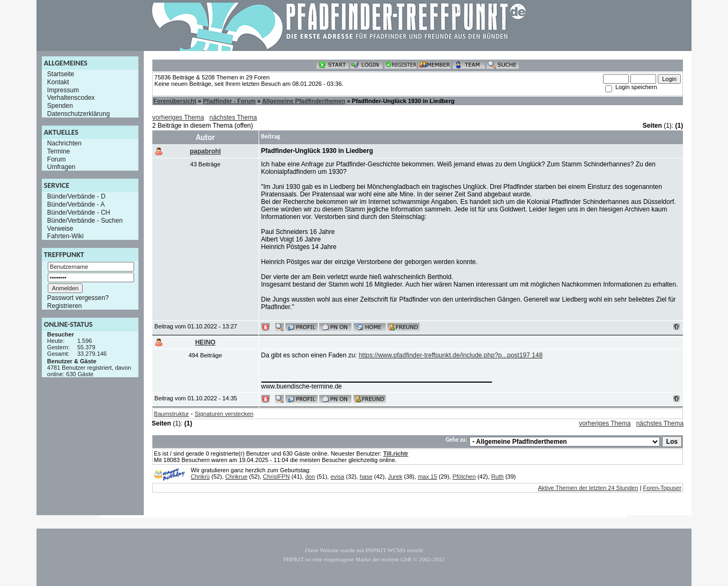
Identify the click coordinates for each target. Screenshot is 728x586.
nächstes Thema (233, 118)
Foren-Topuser (663, 488)
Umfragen (61, 167)
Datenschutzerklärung (79, 114)
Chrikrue (237, 477)
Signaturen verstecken (224, 414)
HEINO (205, 342)
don (310, 477)
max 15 (428, 477)
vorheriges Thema (178, 118)
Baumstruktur (171, 414)
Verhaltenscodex (71, 98)
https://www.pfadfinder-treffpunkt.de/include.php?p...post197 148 (451, 355)
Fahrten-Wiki (65, 236)
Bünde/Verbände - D (76, 196)
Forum (57, 159)
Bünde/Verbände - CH (79, 213)
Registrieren (65, 306)
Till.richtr (396, 453)
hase (366, 477)
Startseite (61, 74)
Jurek (395, 477)
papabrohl (205, 151)
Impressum (63, 90)
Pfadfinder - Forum (229, 101)
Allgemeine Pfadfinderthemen (303, 101)
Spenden (60, 106)
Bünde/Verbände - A (76, 204)
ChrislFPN (276, 477)
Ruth (498, 477)
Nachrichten (64, 143)
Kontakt (58, 82)
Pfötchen (464, 477)
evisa (337, 477)
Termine (59, 151)
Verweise (60, 228)
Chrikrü (200, 477)
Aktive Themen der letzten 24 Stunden (588, 488)
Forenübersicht (175, 101)
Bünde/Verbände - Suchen (85, 221)
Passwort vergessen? (78, 298)
